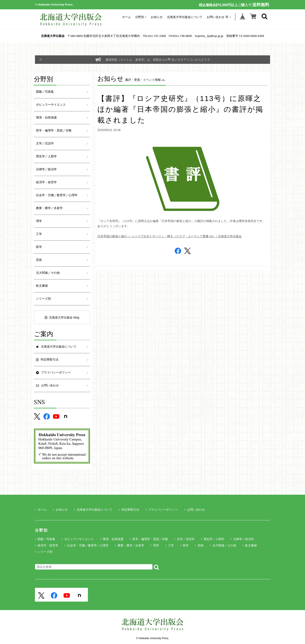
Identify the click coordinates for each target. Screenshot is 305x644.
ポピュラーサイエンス (51, 105)
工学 (39, 234)
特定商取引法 (129, 510)
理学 (39, 221)
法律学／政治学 (46, 169)
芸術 (39, 260)
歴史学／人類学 (46, 156)
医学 (39, 247)
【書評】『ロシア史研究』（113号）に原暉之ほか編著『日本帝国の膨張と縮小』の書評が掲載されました (180, 109)
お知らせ (157, 17)
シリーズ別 (43, 299)
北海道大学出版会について (185, 17)
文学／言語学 (45, 143)
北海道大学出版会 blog (62, 317)
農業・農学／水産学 (49, 208)
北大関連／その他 (48, 273)
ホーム (126, 17)
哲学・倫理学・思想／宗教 (54, 131)
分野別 (141, 17)
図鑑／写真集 (45, 92)
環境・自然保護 (46, 118)
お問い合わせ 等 (219, 17)
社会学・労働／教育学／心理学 (57, 195)
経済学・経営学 (46, 182)
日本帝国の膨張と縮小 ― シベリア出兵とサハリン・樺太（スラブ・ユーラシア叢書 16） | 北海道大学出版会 (170, 236)
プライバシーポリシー (162, 510)
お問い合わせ (195, 510)
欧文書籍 (42, 286)
